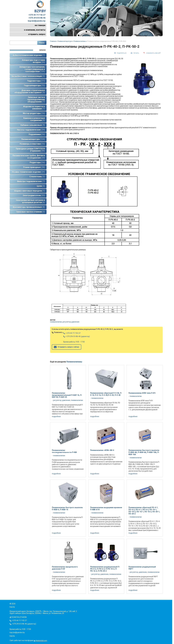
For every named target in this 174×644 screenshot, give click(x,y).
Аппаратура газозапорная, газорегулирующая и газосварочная (32, 69)
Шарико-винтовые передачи (30, 191)
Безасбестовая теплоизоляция (28, 76)
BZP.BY (40, 7)
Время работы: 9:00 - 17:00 (74, 342)
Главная (53, 41)
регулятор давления (71, 322)
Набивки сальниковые (33, 125)
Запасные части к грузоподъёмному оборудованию (36, 100)
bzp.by (12, 636)
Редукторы (37, 162)
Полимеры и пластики (32, 144)
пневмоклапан (56, 322)
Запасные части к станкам (31, 212)
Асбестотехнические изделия (29, 55)
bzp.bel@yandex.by (37, 21)
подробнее (56, 416)
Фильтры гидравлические (31, 181)
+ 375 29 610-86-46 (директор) (77, 336)
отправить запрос (37, 34)
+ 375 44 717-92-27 (72, 333)
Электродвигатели (34, 195)
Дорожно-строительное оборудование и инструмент (30, 91)
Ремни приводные (34, 167)
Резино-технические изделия (29, 172)
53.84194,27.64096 (19, 617)
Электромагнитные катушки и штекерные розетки (30, 201)
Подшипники (37, 134)
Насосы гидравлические (31, 130)
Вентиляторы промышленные (29, 207)
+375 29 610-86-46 (37, 18)
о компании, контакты (35, 30)
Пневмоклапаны (80, 41)
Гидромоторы (36, 81)
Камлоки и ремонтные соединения (34, 119)
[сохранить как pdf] (152, 53)
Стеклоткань (37, 177)
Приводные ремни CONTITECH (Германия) (30, 150)
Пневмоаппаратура (33, 139)
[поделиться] (120, 53)
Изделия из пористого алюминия (34, 108)
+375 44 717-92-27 (37, 15)
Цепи (41, 186)
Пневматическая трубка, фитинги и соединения (29, 157)
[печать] (135, 53)
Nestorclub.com (41, 641)
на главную (40, 25)
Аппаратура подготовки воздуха (33, 61)
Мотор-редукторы (34, 113)
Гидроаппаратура (35, 85)
